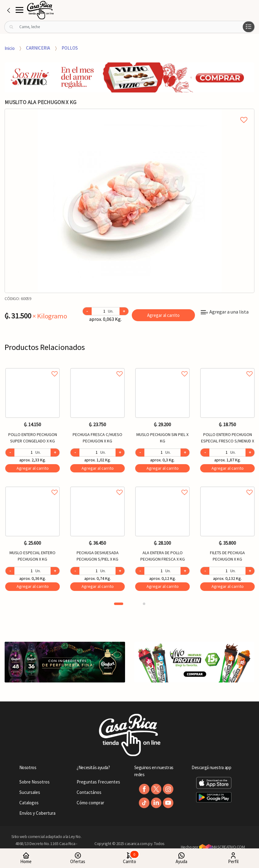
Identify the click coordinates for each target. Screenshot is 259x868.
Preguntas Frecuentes (98, 782)
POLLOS (70, 48)
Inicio (10, 48)
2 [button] (144, 604)
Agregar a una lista (225, 312)
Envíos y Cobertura (37, 813)
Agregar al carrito (163, 315)
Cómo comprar (90, 803)
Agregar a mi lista (129, 113)
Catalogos (29, 803)
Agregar (33, 468)
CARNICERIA (38, 48)
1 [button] (119, 604)
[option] (129, 201)
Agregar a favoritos (32, 367)
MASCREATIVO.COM (222, 847)
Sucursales (30, 792)
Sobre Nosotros (34, 782)
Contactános (89, 792)
